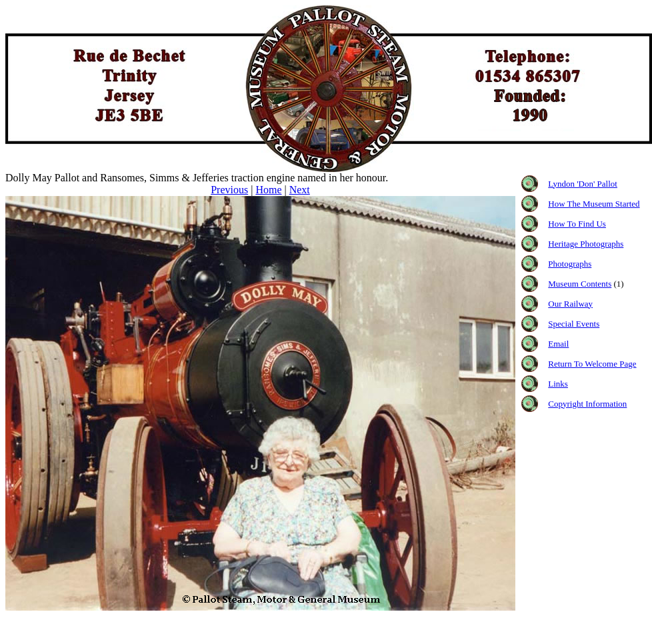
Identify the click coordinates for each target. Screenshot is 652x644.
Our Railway (570, 304)
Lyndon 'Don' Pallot (583, 184)
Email (558, 344)
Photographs (570, 264)
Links (558, 384)
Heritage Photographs (586, 244)
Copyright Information (587, 404)
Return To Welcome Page (592, 364)
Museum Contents (580, 284)
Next (300, 190)
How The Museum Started (594, 204)
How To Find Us (577, 224)
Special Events (574, 324)
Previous (229, 190)
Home (268, 190)
